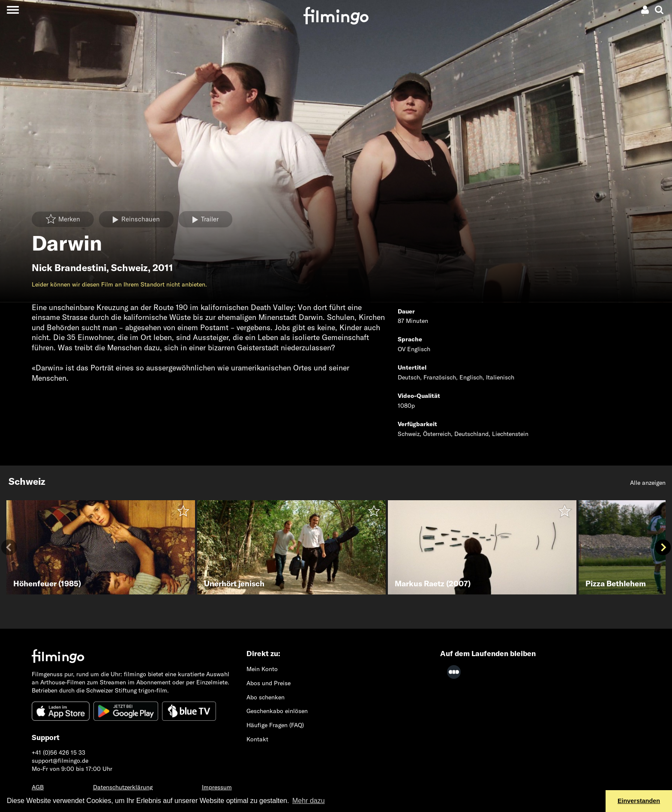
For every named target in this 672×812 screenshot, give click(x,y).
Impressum (217, 787)
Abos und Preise (268, 683)
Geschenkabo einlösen (277, 711)
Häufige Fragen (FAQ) (275, 725)
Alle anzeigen (648, 483)
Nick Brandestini (69, 268)
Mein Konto (262, 669)
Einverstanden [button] (639, 801)
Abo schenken (265, 697)
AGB (38, 787)
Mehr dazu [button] (309, 801)
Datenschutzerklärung (123, 787)
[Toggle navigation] (13, 10)
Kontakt (257, 739)
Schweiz (129, 268)
